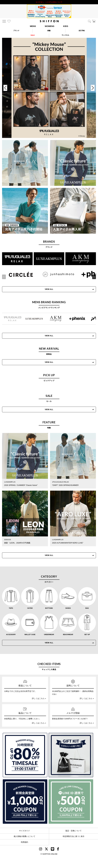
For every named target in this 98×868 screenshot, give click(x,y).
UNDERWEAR (49, 634)
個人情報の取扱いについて (24, 836)
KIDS (66, 26)
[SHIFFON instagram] (41, 849)
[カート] (94, 21)
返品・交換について (73, 831)
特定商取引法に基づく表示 (74, 836)
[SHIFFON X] (46, 849)
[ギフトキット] (71, 755)
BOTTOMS (49, 608)
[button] (92, 277)
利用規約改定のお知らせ (49, 2)
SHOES (68, 608)
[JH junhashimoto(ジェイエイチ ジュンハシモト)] (57, 274)
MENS (33, 26)
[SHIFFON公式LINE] (53, 849)
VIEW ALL (47, 289)
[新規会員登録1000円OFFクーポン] (25, 802)
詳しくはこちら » (39, 698)
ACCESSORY (11, 634)
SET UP (87, 634)
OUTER (30, 608)
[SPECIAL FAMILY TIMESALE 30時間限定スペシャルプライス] (25, 755)
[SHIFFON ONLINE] (49, 21)
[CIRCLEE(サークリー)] (19, 274)
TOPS (11, 608)
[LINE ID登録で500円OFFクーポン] (71, 802)
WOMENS (50, 26)
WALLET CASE (30, 634)
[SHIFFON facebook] (58, 849)
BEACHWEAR (68, 634)
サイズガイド (24, 831)
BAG (87, 608)
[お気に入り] (9, 21)
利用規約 (24, 842)
